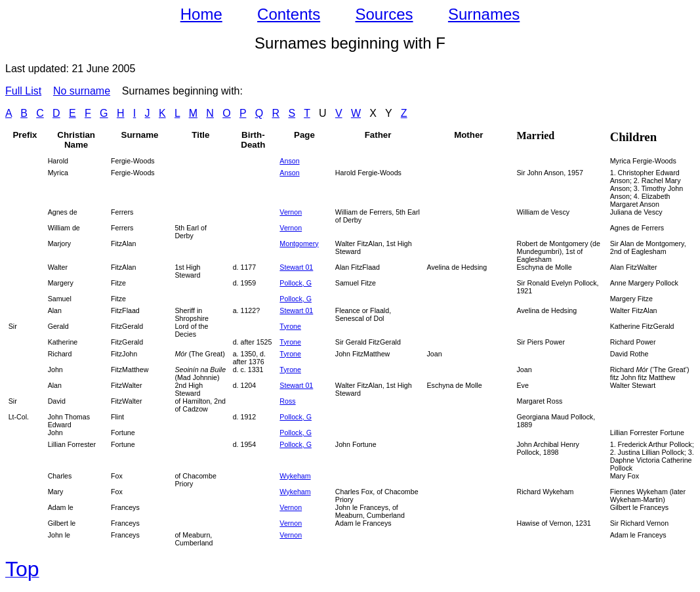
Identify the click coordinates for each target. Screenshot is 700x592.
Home (201, 14)
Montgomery (299, 243)
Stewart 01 (296, 267)
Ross (287, 401)
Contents (289, 14)
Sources (384, 14)
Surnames (484, 14)
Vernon (291, 228)
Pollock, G (296, 283)
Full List (23, 91)
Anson (289, 161)
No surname (82, 91)
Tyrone (290, 326)
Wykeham (295, 476)
